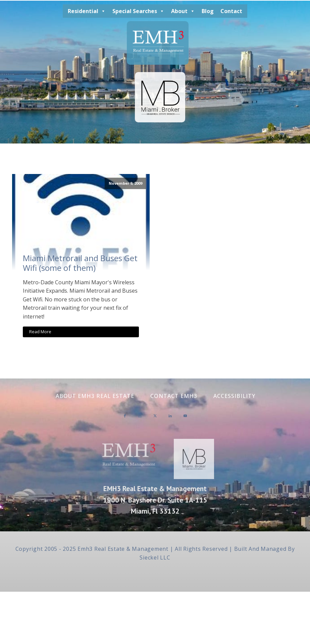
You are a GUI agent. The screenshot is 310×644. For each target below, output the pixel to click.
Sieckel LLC (155, 558)
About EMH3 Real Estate (95, 396)
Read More (40, 332)
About (183, 11)
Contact (231, 11)
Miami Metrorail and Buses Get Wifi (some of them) (80, 263)
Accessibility (234, 396)
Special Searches (138, 11)
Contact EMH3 (174, 396)
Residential (87, 11)
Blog (208, 11)
